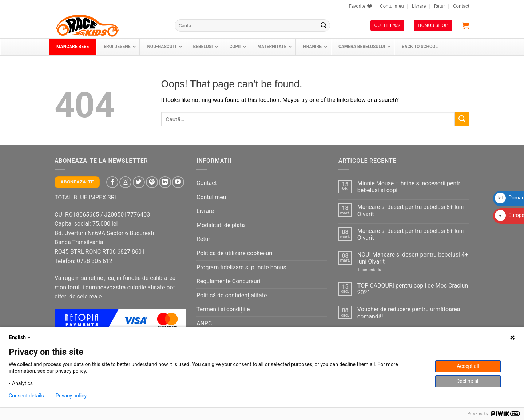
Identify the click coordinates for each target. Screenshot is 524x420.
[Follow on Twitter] (139, 182)
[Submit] (323, 25)
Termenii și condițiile (223, 309)
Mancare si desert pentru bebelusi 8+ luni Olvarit (411, 210)
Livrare (419, 6)
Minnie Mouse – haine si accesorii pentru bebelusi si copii (410, 187)
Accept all (468, 366)
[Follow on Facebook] (112, 182)
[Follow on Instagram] (125, 182)
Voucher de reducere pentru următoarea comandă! (409, 313)
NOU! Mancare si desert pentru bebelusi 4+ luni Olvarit (413, 258)
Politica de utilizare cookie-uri (234, 253)
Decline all (468, 381)
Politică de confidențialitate (232, 295)
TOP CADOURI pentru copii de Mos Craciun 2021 (413, 289)
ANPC (204, 323)
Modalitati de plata (221, 225)
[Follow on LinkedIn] (165, 182)
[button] (466, 25)
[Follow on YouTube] (178, 182)
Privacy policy (71, 396)
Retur (440, 6)
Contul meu (392, 6)
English (20, 337)
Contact (461, 6)
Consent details (26, 396)
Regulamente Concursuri (228, 281)
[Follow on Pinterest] (152, 182)
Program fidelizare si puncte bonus (241, 267)
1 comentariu (377, 270)
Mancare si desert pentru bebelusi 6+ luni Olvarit (411, 234)
